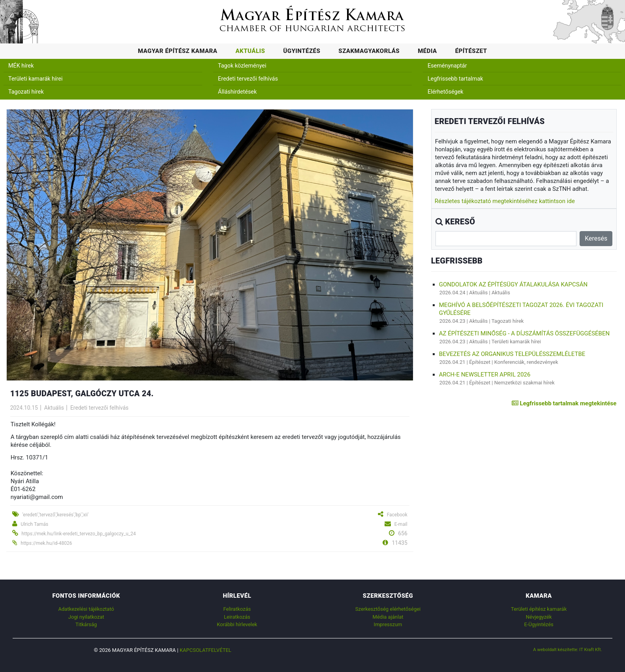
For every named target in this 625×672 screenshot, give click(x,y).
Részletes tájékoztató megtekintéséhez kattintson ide (505, 201)
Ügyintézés (302, 51)
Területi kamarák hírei (35, 79)
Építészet (471, 51)
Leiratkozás (237, 617)
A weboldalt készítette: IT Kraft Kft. (568, 649)
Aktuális (250, 51)
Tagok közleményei (242, 66)
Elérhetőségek (446, 92)
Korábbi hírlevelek (237, 624)
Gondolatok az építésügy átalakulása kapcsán (513, 284)
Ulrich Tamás (35, 524)
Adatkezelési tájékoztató (86, 609)
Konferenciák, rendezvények (526, 362)
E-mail (401, 524)
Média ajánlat (388, 617)
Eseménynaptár (447, 66)
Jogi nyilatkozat (86, 617)
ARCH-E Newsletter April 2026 (485, 375)
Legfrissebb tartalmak (455, 79)
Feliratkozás (237, 609)
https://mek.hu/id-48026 (47, 543)
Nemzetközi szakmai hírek (525, 383)
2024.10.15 (24, 408)
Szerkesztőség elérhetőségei (388, 609)
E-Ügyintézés (539, 624)
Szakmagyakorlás (369, 51)
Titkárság (86, 624)
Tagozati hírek (26, 92)
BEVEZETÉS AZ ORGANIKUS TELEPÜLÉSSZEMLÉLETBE (512, 354)
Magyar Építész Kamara (177, 51)
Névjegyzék (539, 617)
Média (427, 51)
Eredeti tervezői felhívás (248, 79)
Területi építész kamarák (539, 609)
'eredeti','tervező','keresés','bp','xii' (56, 515)
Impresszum (388, 624)
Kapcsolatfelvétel (206, 650)
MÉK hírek (21, 66)
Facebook (397, 515)
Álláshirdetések (237, 92)
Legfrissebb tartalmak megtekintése (564, 403)
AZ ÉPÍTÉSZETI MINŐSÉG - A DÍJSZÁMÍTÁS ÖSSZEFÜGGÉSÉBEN (524, 333)
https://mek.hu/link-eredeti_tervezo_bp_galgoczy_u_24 (79, 534)
